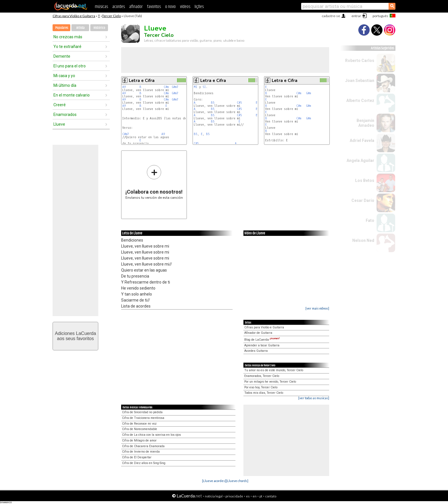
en (255, 496)
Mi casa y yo (64, 76)
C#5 (239, 103)
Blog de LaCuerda (262, 340)
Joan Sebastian (360, 81)
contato (271, 496)
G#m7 (175, 87)
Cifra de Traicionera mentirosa (143, 418)
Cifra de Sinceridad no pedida (142, 412)
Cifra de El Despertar (137, 457)
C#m (166, 87)
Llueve (59, 124)
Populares (62, 28)
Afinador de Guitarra (258, 333)
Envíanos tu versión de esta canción (154, 182)
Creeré (60, 105)
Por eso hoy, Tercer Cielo (261, 387)
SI (204, 87)
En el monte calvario (72, 95)
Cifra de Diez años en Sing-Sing (144, 463)
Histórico (99, 28)
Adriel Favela (362, 140)
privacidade (234, 496)
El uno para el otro (70, 66)
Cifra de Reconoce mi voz (139, 424)
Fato (370, 220)
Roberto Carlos (360, 61)
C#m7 (126, 134)
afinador (136, 7)
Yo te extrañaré (67, 47)
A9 (124, 87)
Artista (80, 28)
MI (196, 87)
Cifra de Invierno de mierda (141, 452)
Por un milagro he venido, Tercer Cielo (270, 382)
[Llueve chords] (237, 481)
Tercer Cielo (111, 16)
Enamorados (65, 115)
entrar (356, 16)
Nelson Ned (363, 240)
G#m (309, 93)
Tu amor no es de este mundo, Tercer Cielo (274, 370)
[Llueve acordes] (214, 481)
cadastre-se (331, 16)
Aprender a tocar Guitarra (262, 345)
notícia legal (214, 496)
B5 (213, 103)
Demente (62, 56)
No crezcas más (68, 37)
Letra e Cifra (142, 81)
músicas (101, 7)
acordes (119, 7)
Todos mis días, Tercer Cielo (264, 393)
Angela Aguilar (360, 160)
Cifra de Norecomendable (140, 429)
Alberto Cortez (360, 101)
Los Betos (365, 180)
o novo (170, 7)
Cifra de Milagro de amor (139, 440)
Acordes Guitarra (256, 351)
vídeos (185, 7)
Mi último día (65, 85)
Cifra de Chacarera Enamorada (143, 446)
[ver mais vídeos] (317, 308)
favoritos (154, 7)
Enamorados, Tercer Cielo (262, 376)
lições (199, 7)
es (248, 496)
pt (261, 496)
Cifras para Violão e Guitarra (74, 16)
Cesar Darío (363, 200)
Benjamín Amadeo (365, 123)
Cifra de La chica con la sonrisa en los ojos (151, 435)
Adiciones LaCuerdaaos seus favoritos (75, 336)
